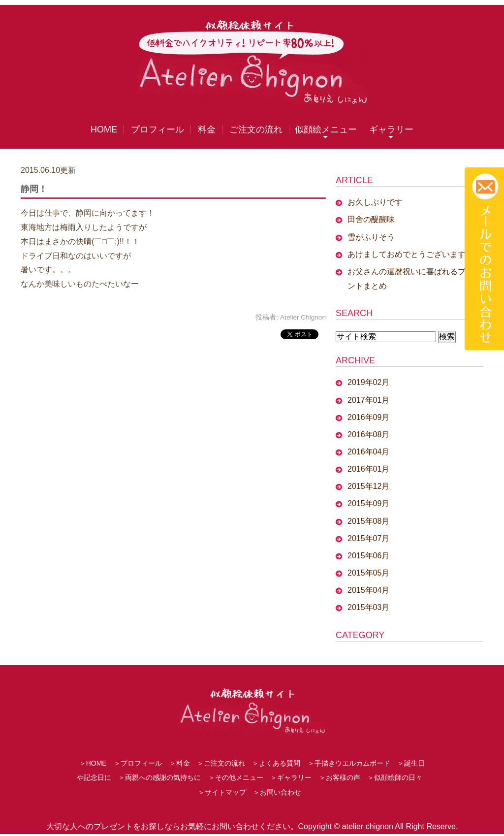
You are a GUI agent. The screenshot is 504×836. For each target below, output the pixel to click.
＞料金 (180, 765)
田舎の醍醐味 (371, 220)
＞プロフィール (138, 765)
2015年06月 (368, 556)
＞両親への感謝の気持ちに (159, 779)
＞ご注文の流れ (221, 765)
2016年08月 (368, 434)
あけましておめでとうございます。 (410, 254)
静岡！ (34, 189)
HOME (104, 129)
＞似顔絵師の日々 (395, 779)
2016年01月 (368, 469)
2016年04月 (368, 452)
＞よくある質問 (276, 765)
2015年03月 (368, 608)
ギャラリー (391, 130)
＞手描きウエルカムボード (349, 765)
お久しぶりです (375, 203)
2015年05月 (368, 573)
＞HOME (93, 765)
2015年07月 (368, 538)
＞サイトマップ (222, 794)
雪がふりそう (371, 237)
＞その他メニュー (236, 779)
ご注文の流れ (256, 129)
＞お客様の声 (340, 779)
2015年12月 (368, 487)
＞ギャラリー (291, 779)
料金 (207, 129)
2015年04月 (368, 591)
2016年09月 (368, 417)
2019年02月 (368, 383)
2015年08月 (368, 521)
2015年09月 (368, 504)
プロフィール (157, 129)
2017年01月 (368, 400)
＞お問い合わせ (277, 794)
